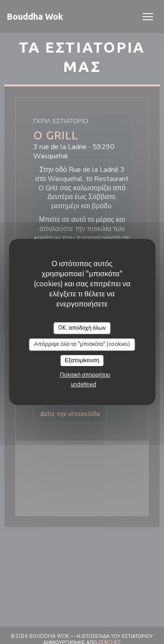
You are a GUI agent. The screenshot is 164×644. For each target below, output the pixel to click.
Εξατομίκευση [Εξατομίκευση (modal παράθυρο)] (82, 360)
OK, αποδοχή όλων (82, 328)
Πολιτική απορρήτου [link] (85, 375)
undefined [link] (84, 384)
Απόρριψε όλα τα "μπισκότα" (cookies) (82, 344)
